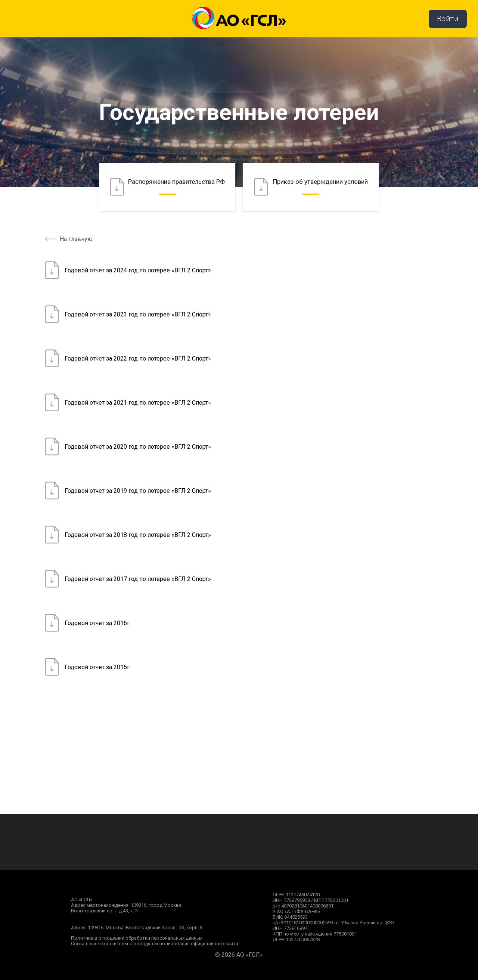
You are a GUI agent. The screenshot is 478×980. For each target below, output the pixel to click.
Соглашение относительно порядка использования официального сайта (155, 944)
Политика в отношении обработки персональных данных (137, 938)
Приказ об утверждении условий (311, 187)
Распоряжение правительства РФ (167, 187)
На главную (76, 239)
